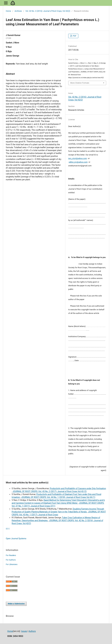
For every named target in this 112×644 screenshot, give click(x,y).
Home (8, 11)
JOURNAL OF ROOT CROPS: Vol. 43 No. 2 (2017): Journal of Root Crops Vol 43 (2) (50, 491)
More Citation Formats (80, 83)
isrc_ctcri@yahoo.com (78, 158)
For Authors (11, 560)
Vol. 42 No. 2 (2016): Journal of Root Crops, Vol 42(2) (48, 11)
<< (7, 528)
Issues (24, 631)
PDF (74, 36)
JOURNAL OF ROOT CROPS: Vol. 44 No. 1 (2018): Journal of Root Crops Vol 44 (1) (58, 497)
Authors (32, 631)
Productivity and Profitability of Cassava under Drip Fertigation (78, 488)
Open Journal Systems (16, 539)
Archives (18, 11)
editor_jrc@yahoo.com (78, 162)
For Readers (11, 555)
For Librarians (12, 564)
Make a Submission (16, 604)
